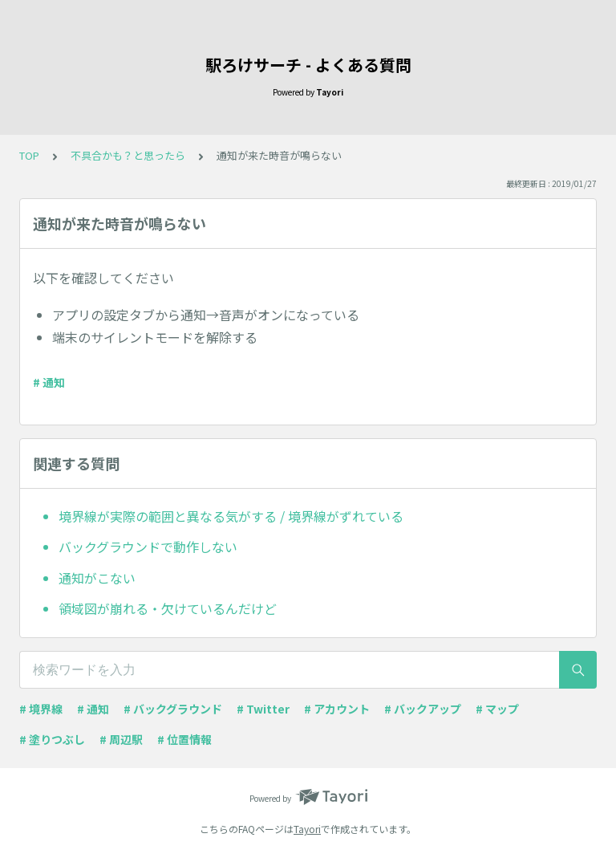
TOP (29, 155)
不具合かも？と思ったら (128, 155)
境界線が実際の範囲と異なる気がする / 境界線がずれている (231, 516)
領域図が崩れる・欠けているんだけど (168, 608)
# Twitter (263, 709)
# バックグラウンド (173, 709)
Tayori (307, 829)
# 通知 (49, 382)
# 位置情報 (184, 739)
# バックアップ (423, 709)
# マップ (497, 709)
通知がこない (97, 578)
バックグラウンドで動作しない (148, 547)
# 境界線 (41, 709)
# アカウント (337, 709)
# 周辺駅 (121, 739)
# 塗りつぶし (52, 739)
